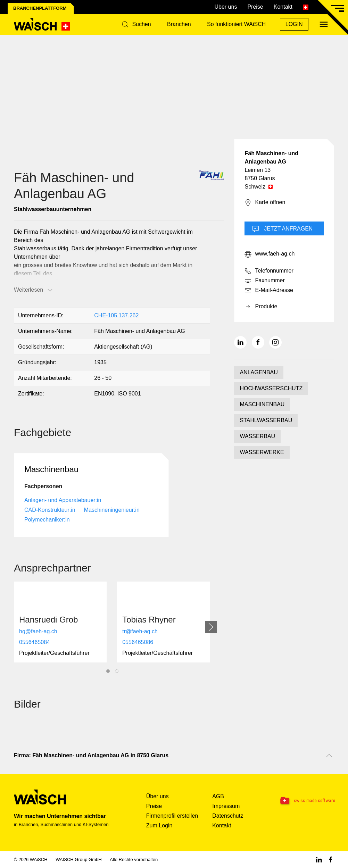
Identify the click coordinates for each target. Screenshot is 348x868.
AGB (218, 796)
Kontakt (283, 7)
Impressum (226, 806)
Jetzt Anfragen (283, 229)
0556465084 (35, 642)
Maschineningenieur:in (112, 510)
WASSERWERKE (262, 452)
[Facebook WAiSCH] (331, 859)
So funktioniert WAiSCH (236, 24)
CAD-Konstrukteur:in (50, 510)
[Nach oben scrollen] (329, 756)
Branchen (179, 24)
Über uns (226, 7)
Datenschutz (228, 816)
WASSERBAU (257, 436)
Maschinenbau (51, 469)
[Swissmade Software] (306, 801)
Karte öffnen (265, 203)
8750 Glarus (260, 178)
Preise (255, 7)
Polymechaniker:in (47, 520)
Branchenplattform (40, 8)
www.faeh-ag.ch (270, 254)
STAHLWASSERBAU (266, 420)
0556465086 (138, 642)
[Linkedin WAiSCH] (319, 859)
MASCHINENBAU (262, 404)
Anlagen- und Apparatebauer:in (63, 500)
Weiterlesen (34, 290)
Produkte (261, 307)
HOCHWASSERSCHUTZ (271, 388)
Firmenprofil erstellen (172, 816)
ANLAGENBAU (259, 372)
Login (294, 24)
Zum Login (159, 825)
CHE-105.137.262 (116, 315)
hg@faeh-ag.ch (38, 631)
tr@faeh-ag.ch (140, 631)
